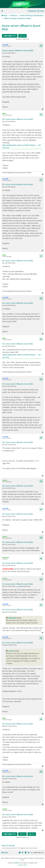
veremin (5, 480)
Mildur (4, 114)
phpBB (16, 863)
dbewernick (6, 558)
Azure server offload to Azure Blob (21, 27)
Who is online (8, 846)
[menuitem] (41, 11)
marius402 (5, 45)
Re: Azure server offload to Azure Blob (18, 119)
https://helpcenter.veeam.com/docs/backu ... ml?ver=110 (22, 146)
